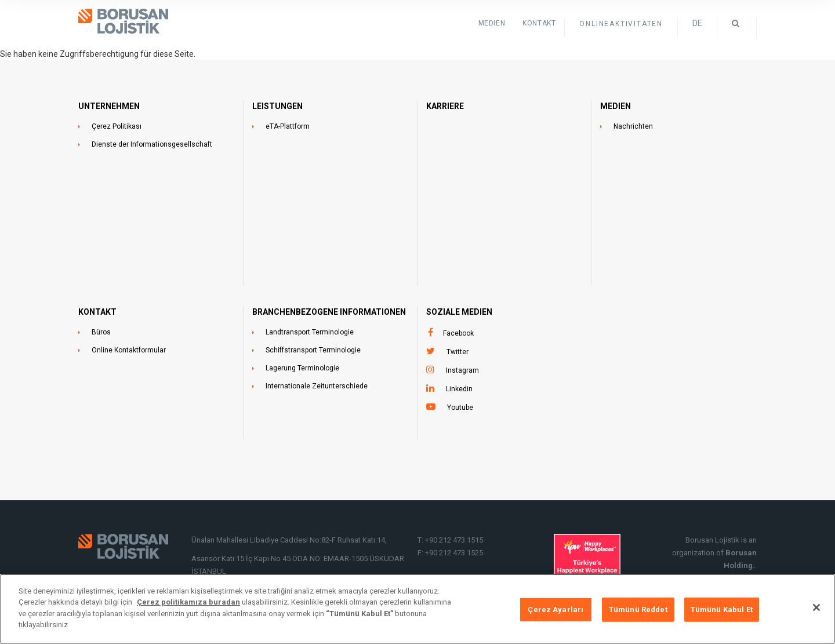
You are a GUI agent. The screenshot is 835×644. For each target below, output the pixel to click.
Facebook (458, 333)
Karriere (445, 106)
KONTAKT (539, 23)
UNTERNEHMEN (109, 106)
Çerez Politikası (117, 126)
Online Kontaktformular (129, 350)
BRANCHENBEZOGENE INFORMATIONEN (329, 312)
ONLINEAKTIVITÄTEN (621, 24)
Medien (492, 23)
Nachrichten (633, 126)
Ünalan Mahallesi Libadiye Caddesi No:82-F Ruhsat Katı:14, (290, 540)
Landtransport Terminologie (310, 332)
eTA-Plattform (288, 126)
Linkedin (459, 389)
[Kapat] (816, 609)
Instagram (462, 370)
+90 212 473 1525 (454, 553)
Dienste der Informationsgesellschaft (152, 144)
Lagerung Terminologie (302, 368)
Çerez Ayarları (556, 610)
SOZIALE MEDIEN (459, 312)
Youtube (460, 407)
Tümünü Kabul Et (722, 610)
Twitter (458, 352)
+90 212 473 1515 (454, 540)
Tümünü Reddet (638, 610)
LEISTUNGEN (277, 106)
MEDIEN (616, 106)
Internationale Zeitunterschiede (317, 386)
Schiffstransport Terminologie (313, 350)
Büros (101, 332)
